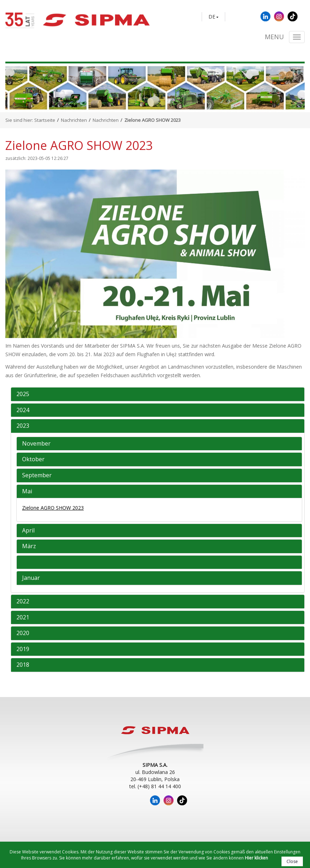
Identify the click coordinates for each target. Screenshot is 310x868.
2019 (23, 649)
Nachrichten (74, 120)
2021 (23, 618)
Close (292, 861)
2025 (23, 394)
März (29, 546)
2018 (23, 665)
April (28, 531)
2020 (23, 633)
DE (212, 17)
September (37, 475)
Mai (27, 492)
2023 (23, 426)
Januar (31, 578)
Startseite (45, 120)
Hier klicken (256, 858)
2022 (23, 602)
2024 (23, 410)
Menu (274, 37)
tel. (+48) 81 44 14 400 (155, 786)
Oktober (33, 459)
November (36, 444)
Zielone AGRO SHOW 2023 (53, 508)
